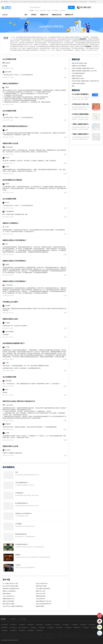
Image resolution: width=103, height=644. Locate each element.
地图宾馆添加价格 (41, 596)
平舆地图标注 (86, 628)
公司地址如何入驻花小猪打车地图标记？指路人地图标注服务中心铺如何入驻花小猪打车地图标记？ (81, 104)
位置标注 (37, 10)
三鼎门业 (18, 565)
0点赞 (65, 68)
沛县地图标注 (42, 628)
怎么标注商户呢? (40, 599)
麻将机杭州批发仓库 (21, 534)
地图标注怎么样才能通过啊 (79, 66)
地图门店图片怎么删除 (8, 604)
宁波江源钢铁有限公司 (22, 483)
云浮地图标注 (13, 630)
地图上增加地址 (7, 594)
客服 (73, 86)
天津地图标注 (13, 625)
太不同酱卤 (18, 524)
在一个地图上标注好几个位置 (10, 583)
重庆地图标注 (92, 625)
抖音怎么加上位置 (41, 594)
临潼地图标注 (31, 630)
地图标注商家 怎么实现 (78, 78)
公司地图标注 (62, 10)
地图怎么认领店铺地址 (8, 601)
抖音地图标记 (43, 10)
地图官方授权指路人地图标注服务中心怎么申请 (84, 71)
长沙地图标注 (66, 625)
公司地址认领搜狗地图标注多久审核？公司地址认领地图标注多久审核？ (81, 114)
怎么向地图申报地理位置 (78, 73)
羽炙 (17, 472)
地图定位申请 (4, 635)
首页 (26, 15)
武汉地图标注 (57, 625)
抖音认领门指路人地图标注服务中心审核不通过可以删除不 (87, 81)
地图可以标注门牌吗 (41, 586)
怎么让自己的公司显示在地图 (10, 586)
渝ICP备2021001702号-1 (48, 639)
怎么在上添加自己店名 (42, 583)
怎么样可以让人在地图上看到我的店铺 (13, 606)
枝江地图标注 (95, 628)
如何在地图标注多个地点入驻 (44, 601)
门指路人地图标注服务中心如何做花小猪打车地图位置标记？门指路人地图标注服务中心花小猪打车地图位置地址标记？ (81, 124)
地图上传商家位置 (22, 635)
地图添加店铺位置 (40, 635)
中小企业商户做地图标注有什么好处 (81, 94)
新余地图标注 (59, 628)
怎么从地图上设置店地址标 (43, 589)
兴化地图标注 (51, 628)
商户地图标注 (55, 10)
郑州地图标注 (48, 625)
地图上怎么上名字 (41, 591)
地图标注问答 (76, 635)
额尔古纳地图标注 (23, 628)
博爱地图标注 (77, 628)
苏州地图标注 (31, 625)
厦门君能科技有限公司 (22, 503)
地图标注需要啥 (40, 606)
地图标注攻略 (68, 635)
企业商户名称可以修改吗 (78, 83)
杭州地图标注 (40, 625)
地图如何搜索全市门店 (8, 599)
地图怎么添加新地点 (77, 76)
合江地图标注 (22, 630)
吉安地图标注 (68, 628)
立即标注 (34, 15)
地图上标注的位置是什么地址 (79, 63)
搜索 (71, 7)
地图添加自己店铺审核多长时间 (11, 589)
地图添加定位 (60, 635)
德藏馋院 (18, 555)
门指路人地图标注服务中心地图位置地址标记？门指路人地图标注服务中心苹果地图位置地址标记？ (81, 134)
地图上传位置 (31, 635)
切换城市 (6, 2)
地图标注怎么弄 (57, 15)
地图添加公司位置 (51, 635)
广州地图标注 (75, 625)
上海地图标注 (22, 625)
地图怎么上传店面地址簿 (9, 591)
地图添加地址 (95, 635)
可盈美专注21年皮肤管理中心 (24, 513)
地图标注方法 (44, 15)
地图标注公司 (69, 15)
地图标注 (49, 10)
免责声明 (88, 635)
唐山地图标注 (13, 628)
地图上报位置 (12, 635)
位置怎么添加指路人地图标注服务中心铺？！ (84, 68)
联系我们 (83, 635)
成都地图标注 (4, 628)
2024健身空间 (19, 493)
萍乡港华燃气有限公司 (22, 544)
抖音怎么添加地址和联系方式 (44, 604)
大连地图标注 (33, 628)
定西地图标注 (40, 630)
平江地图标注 (4, 630)
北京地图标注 (4, 625)
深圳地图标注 (83, 625)
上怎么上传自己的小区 (8, 596)
